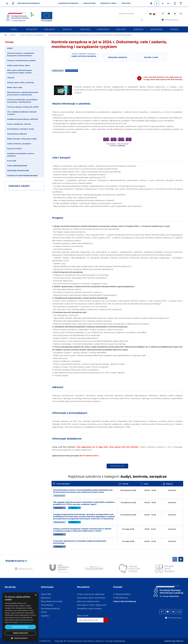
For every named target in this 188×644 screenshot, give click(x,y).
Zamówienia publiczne (17, 134)
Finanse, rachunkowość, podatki (21, 60)
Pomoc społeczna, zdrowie (19, 124)
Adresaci (58, 387)
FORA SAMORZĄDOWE (17, 166)
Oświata (11, 78)
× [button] (36, 595)
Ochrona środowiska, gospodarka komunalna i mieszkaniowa (22, 101)
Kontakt (118, 587)
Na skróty (10, 587)
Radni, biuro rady (15, 87)
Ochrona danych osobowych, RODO (23, 107)
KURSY (10, 48)
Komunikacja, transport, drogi (21, 129)
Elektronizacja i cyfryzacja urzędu (22, 139)
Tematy (9, 42)
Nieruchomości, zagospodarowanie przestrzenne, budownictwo (23, 93)
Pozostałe (12, 161)
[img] (47, 17)
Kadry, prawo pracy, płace (19, 65)
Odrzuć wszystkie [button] (20, 633)
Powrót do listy (117, 466)
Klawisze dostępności (68, 3)
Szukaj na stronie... (127, 14)
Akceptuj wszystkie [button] (20, 627)
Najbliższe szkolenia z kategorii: (117, 476)
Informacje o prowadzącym (70, 413)
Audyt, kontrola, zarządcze (19, 144)
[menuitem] (14, 29)
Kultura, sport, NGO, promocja (21, 82)
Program (58, 218)
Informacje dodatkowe (67, 439)
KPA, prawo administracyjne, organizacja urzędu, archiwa (20, 71)
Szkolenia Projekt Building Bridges (22, 175)
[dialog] (20, 617)
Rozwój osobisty (15, 149)
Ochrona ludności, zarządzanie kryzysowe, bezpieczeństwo (21, 54)
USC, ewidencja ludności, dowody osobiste (22, 113)
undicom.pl (178, 641)
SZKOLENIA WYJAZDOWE (18, 171)
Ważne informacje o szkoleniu (71, 104)
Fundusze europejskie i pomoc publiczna (21, 155)
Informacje (47, 587)
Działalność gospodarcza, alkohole (23, 119)
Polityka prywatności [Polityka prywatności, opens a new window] (25, 622)
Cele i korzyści (61, 158)
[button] (20, 638)
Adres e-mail (83, 616)
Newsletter (83, 587)
